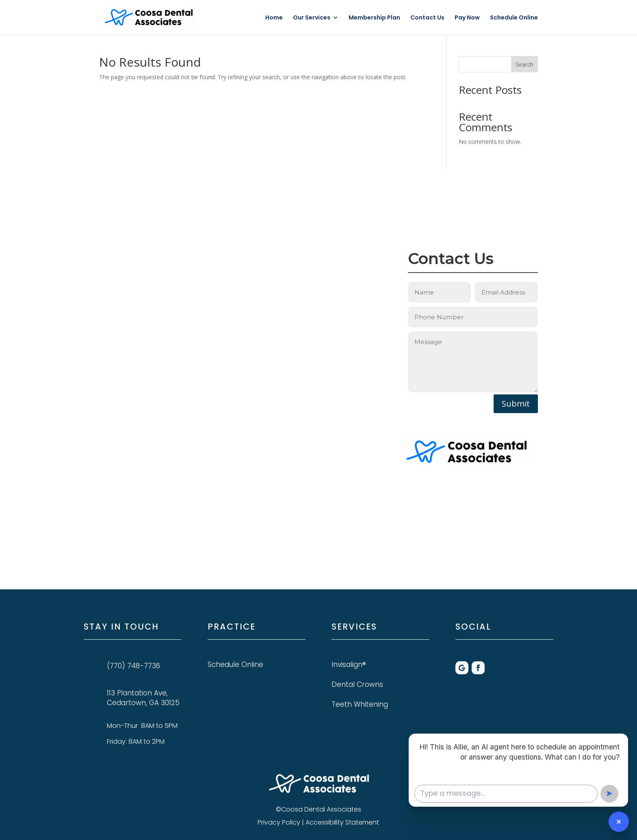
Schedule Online (514, 18)
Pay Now (467, 18)
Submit (516, 404)
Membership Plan (374, 18)
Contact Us (427, 18)
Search (524, 64)
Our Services (312, 18)
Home (274, 18)
